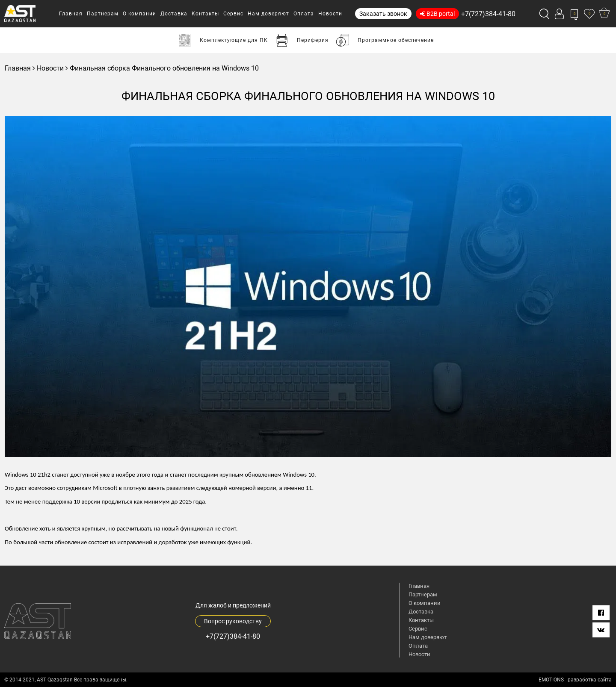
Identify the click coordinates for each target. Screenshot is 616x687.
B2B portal (437, 14)
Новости (50, 68)
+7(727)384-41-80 (488, 14)
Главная (18, 68)
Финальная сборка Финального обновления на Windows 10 (164, 68)
